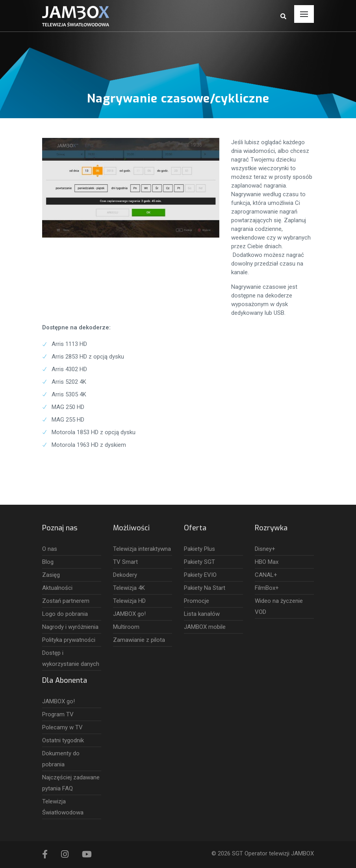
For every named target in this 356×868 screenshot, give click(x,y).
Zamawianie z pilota (139, 640)
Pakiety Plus (199, 549)
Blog (48, 562)
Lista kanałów (202, 614)
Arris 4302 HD (69, 369)
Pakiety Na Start (205, 588)
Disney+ (265, 549)
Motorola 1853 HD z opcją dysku (94, 432)
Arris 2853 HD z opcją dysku (88, 357)
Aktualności (57, 588)
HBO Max (267, 562)
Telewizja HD (129, 601)
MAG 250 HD (68, 407)
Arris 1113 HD (69, 344)
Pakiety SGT (199, 562)
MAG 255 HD (68, 420)
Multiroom (126, 627)
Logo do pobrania (65, 614)
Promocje (197, 601)
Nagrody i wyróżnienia (70, 627)
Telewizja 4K (129, 588)
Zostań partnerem (66, 601)
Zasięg (51, 575)
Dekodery (125, 575)
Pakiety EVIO (200, 575)
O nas (50, 549)
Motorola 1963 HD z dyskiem (89, 445)
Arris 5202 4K (69, 382)
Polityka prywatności (69, 640)
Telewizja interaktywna (142, 549)
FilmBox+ (267, 588)
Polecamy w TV (62, 727)
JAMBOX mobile (205, 627)
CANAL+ (266, 575)
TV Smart (125, 562)
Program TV (58, 714)
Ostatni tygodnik (63, 740)
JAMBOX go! (129, 614)
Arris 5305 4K (69, 394)
